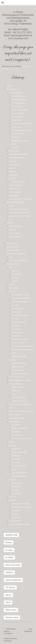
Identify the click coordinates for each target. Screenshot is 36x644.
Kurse (11, 206)
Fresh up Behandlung (19, 103)
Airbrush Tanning (15, 192)
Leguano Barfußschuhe (17, 418)
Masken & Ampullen (19, 322)
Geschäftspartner (15, 236)
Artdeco (14, 271)
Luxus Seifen (16, 517)
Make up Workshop (16, 185)
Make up (12, 178)
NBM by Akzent (11, 610)
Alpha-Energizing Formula (21, 298)
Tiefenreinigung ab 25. (19, 99)
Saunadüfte (15, 490)
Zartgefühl (13, 500)
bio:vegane (9, 550)
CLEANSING (16, 449)
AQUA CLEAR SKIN (19, 452)
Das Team (12, 230)
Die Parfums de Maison (20, 428)
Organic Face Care (18, 134)
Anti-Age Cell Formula (19, 302)
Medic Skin (15, 326)
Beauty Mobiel (14, 195)
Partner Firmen (14, 233)
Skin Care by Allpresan (19, 373)
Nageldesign (13, 175)
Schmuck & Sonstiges (19, 356)
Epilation (12, 168)
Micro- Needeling (18, 113)
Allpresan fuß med (18, 370)
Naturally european (12, 617)
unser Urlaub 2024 (13, 247)
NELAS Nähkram (15, 415)
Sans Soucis (13, 445)
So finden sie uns (12, 250)
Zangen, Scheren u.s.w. (19, 401)
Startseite (10, 86)
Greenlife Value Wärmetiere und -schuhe (20, 406)
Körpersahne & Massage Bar (21, 507)
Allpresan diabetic (18, 367)
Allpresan (12, 360)
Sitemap (7, 631)
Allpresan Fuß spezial (19, 363)
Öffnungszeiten (12, 243)
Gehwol (14, 394)
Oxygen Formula (17, 332)
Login (30, 629)
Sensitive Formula (18, 343)
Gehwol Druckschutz (19, 397)
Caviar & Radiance (18, 308)
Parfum (12, 442)
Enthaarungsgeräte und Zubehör (20, 380)
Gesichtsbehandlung (16, 93)
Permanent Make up (18, 182)
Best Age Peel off (17, 117)
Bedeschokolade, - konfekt (21, 504)
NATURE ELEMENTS (19, 473)
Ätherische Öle (17, 483)
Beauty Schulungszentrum (15, 202)
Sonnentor (12, 497)
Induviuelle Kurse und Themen (20, 216)
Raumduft (15, 514)
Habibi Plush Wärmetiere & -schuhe (21, 411)
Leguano (14, 281)
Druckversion (10, 629)
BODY (14, 469)
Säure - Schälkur (17, 106)
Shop (11, 267)
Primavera (12, 480)
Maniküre (12, 171)
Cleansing (15, 305)
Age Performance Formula (21, 295)
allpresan (8, 595)
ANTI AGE (15, 462)
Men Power (15, 137)
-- (10, 219)
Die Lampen (16, 425)
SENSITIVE (16, 459)
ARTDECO (9, 572)
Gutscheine (15, 147)
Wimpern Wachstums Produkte (19, 524)
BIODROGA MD (11, 535)
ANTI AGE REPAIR (19, 466)
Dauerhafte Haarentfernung (18, 154)
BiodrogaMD (16, 274)
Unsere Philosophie (16, 226)
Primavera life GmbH (13, 565)
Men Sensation (17, 329)
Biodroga (15, 278)
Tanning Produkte (15, 521)
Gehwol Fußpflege (15, 384)
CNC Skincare (10, 587)
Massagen (12, 161)
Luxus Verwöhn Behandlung (21, 124)
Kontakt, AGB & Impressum (16, 254)
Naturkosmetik (17, 486)
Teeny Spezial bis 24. (19, 96)
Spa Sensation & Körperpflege (22, 346)
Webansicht (28, 631)
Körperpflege (16, 493)
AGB (11, 257)
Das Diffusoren (17, 435)
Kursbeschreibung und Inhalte (19, 212)
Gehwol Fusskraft (18, 387)
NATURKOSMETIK (19, 476)
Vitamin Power (17, 127)
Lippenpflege (16, 510)
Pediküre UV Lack (15, 189)
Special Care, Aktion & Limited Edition (22, 351)
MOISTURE (16, 456)
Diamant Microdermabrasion (21, 130)
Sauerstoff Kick (17, 120)
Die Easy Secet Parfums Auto (22, 439)
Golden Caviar (16, 312)
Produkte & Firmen (13, 264)
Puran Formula (17, 336)
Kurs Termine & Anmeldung (19, 209)
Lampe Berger (14, 421)
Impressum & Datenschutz (18, 260)
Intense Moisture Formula (20, 315)
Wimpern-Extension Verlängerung (21, 199)
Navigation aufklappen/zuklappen (18, 3)
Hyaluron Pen (14, 151)
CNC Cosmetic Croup (16, 377)
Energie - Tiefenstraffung (20, 110)
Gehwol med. (16, 391)
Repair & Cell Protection (20, 339)
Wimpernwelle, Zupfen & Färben (20, 142)
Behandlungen (11, 89)
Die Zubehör (16, 432)
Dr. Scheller (9, 557)
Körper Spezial (14, 165)
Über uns (10, 223)
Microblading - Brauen (17, 158)
